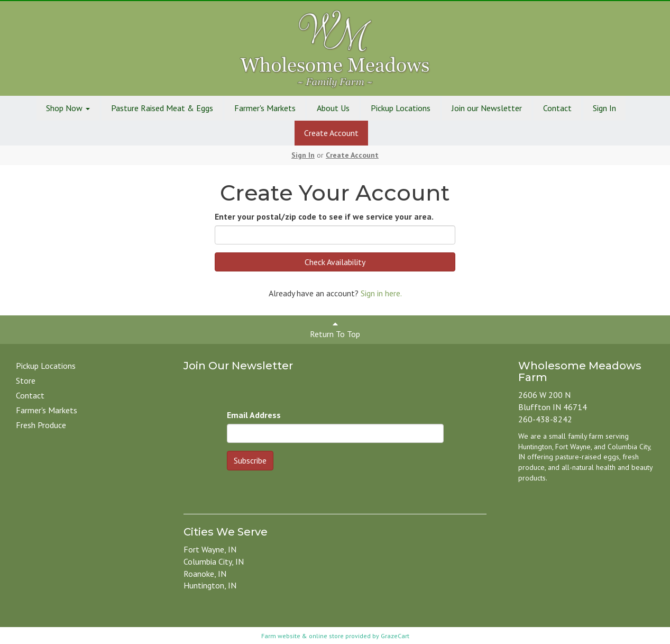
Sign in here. (381, 293)
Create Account (331, 133)
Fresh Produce (41, 425)
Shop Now (68, 108)
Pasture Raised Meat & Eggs (162, 108)
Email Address (254, 415)
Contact (557, 108)
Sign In (604, 108)
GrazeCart (395, 636)
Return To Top (335, 329)
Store (26, 380)
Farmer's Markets (265, 108)
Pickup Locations (401, 108)
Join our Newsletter (487, 108)
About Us (333, 108)
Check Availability (335, 262)
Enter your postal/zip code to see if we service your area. (324, 216)
